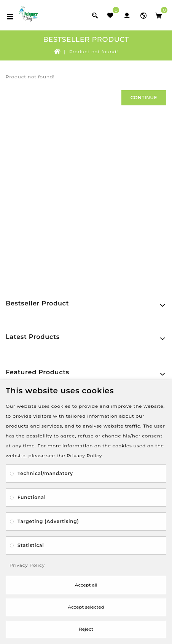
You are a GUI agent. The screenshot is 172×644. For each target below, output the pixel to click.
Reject (86, 629)
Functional (32, 497)
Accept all (86, 585)
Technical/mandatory (45, 473)
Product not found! (94, 52)
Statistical (31, 545)
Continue (144, 98)
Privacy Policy (27, 565)
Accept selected (86, 607)
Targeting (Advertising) (48, 521)
